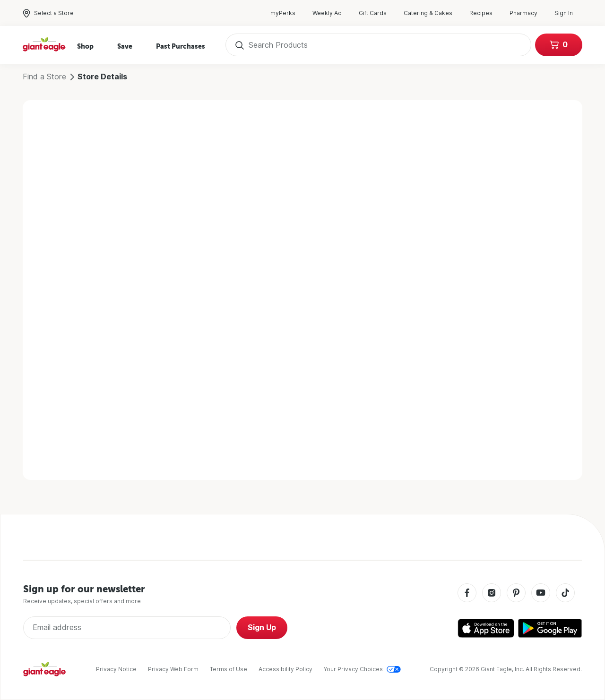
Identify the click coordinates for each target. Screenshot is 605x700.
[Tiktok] (565, 593)
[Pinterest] (516, 593)
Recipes (486, 13)
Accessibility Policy (285, 669)
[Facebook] (467, 593)
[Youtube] (541, 593)
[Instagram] (492, 593)
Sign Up (262, 627)
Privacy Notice (116, 669)
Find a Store (44, 77)
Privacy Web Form (173, 669)
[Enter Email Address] (127, 628)
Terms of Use (229, 669)
